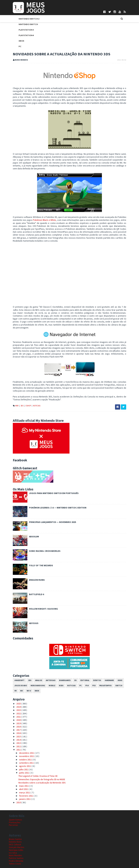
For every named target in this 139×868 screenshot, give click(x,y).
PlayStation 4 (22, 36)
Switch (115, 674)
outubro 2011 (22, 748)
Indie (116, 669)
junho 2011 (20, 761)
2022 (15, 702)
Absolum (30, 525)
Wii (12, 679)
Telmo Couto (15, 852)
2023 (15, 699)
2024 (15, 695)
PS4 (83, 674)
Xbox (17, 41)
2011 (15, 738)
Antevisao (47, 669)
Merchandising (34, 674)
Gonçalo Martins (17, 836)
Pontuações (15, 811)
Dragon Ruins (33, 568)
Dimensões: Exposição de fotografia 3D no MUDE (38, 768)
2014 (15, 728)
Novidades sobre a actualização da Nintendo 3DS (38, 771)
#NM (13, 394)
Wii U (19, 679)
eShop (25, 394)
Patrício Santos (16, 847)
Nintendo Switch (24, 25)
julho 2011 (20, 758)
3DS (18, 394)
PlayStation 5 (22, 30)
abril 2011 (20, 778)
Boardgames (61, 669)
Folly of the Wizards (37, 554)
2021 (15, 705)
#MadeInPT (16, 669)
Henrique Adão (16, 838)
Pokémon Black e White (40, 214)
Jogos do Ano (17, 674)
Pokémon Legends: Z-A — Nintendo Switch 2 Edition (54, 496)
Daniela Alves (15, 830)
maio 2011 (20, 774)
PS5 (90, 674)
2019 (15, 712)
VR (123, 674)
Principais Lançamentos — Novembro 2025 (49, 511)
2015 (15, 725)
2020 (15, 709)
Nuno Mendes (15, 844)
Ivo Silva (13, 841)
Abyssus (30, 612)
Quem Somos (15, 808)
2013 (15, 732)
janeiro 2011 (21, 788)
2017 (15, 718)
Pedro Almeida (16, 849)
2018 (15, 715)
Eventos (93, 669)
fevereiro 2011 (22, 784)
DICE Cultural (15, 833)
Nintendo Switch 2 (25, 19)
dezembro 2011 (23, 742)
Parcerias (13, 814)
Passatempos (102, 674)
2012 (15, 735)
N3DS (57, 674)
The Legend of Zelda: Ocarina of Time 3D (34, 765)
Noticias (33, 394)
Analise (35, 669)
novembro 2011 (23, 745)
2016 (15, 722)
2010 (15, 791)
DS (72, 669)
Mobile (48, 674)
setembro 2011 (23, 751)
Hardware (105, 669)
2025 (15, 692)
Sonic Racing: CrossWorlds (41, 540)
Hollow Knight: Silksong (40, 597)
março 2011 (21, 781)
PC (16, 47)
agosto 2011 (21, 755)
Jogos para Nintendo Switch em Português (50, 482)
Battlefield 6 (33, 583)
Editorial (81, 669)
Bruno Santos (15, 828)
